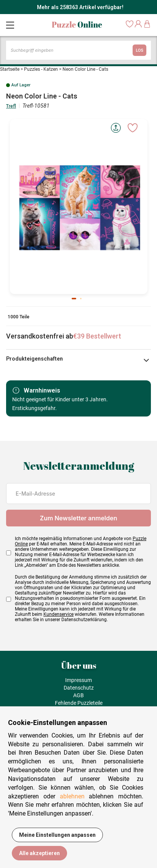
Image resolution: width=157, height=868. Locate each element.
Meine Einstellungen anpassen (57, 835)
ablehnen (72, 796)
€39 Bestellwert (97, 336)
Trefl (11, 106)
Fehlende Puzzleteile (79, 703)
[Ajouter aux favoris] (133, 128)
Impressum (78, 680)
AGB (78, 695)
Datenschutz (79, 688)
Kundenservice (58, 614)
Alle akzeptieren (39, 853)
